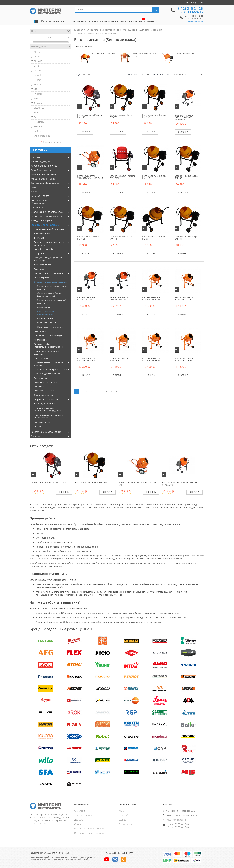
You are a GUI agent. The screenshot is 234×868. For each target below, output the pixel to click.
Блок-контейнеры (42, 422)
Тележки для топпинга (44, 404)
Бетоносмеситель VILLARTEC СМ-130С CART (90, 177)
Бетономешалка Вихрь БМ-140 (186, 177)
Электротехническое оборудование (41, 202)
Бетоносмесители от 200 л (104, 54)
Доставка (79, 820)
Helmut (38, 80)
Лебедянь (39, 122)
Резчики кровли (41, 277)
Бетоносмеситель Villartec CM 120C (184, 299)
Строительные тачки (44, 395)
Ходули (37, 426)
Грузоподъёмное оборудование (49, 229)
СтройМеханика (42, 136)
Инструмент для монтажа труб (48, 336)
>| (127, 392)
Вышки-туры (40, 331)
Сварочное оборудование (46, 399)
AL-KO (37, 52)
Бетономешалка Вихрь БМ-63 (154, 238)
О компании (80, 811)
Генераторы (40, 253)
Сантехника (37, 208)
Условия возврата (83, 815)
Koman (37, 84)
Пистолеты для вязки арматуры (49, 374)
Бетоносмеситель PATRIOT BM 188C (119, 299)
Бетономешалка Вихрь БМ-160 (89, 238)
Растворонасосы (45, 318)
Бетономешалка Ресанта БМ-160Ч (90, 116)
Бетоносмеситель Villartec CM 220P (86, 359)
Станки (34, 187)
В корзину (85, 132)
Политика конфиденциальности (90, 829)
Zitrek (37, 113)
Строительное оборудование (46, 225)
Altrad (37, 57)
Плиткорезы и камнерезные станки (50, 369)
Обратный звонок (196, 21)
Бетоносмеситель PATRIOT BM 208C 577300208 (184, 117)
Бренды (122, 820)
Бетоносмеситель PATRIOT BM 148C (86, 299)
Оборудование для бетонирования (50, 282)
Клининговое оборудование (45, 183)
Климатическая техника (43, 179)
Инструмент (37, 157)
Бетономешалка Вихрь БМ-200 (121, 116)
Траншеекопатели (42, 265)
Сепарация (39, 387)
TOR (36, 98)
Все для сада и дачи (41, 161)
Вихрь (37, 117)
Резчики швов (41, 378)
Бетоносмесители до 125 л (187, 54)
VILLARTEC (39, 108)
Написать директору (193, 3)
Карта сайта (124, 815)
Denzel (37, 75)
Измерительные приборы (44, 166)
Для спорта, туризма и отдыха (46, 216)
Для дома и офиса (40, 196)
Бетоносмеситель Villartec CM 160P (184, 359)
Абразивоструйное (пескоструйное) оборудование (49, 346)
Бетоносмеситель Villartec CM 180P (151, 359)
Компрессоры (41, 340)
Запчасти (36, 436)
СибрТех (38, 131)
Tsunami (38, 103)
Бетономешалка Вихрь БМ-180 (121, 238)
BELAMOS (39, 61)
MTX (36, 89)
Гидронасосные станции (45, 382)
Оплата (78, 824)
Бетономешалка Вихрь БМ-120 (186, 238)
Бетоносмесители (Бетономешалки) (46, 313)
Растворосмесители (46, 323)
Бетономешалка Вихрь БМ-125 (154, 177)
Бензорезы (39, 269)
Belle (36, 66)
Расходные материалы (42, 221)
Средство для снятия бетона (50, 327)
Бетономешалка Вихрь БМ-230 (154, 116)
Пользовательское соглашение (90, 833)
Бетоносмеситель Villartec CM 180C (119, 359)
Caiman (38, 70)
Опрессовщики (41, 358)
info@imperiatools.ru (176, 820)
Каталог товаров (53, 21)
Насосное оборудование (43, 174)
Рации (34, 192)
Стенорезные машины (45, 391)
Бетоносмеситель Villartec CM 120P (151, 299)
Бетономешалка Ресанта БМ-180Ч (122, 177)
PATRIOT (38, 94)
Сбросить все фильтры (51, 142)
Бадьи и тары (44, 307)
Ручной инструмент (41, 170)
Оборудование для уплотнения (49, 273)
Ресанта (38, 126)
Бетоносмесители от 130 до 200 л (145, 55)
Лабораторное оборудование (46, 432)
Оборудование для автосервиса (47, 212)
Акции (121, 811)
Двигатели (39, 238)
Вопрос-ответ (125, 824)
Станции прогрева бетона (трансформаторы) (49, 294)
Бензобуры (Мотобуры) (45, 249)
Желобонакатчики (43, 234)
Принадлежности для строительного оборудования (48, 409)
